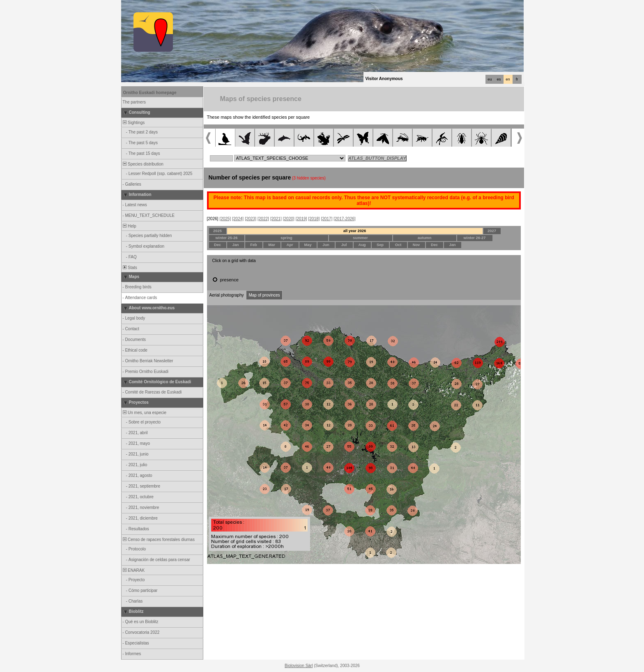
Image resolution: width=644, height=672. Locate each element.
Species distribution (143, 164)
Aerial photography (227, 295)
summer (360, 238)
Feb (254, 245)
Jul (344, 245)
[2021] (276, 219)
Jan (235, 245)
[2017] (327, 219)
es (499, 79)
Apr (290, 245)
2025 (217, 231)
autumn (425, 238)
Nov (416, 245)
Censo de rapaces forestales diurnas (158, 540)
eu (490, 79)
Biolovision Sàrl (299, 666)
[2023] (251, 219)
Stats (130, 268)
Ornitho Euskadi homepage (150, 93)
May (308, 245)
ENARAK (133, 570)
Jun (326, 245)
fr (517, 79)
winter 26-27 (475, 238)
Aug (362, 245)
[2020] (289, 219)
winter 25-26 (227, 238)
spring (286, 238)
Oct (398, 245)
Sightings (133, 123)
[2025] (225, 219)
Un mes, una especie (144, 413)
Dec (217, 245)
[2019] (301, 219)
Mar (272, 245)
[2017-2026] (344, 219)
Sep (380, 245)
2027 (492, 231)
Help (129, 226)
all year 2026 (355, 231)
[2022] (263, 219)
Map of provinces (264, 295)
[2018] (314, 219)
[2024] (238, 219)
